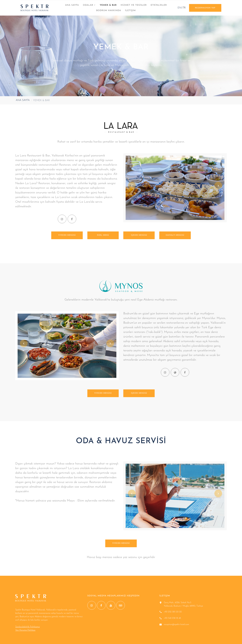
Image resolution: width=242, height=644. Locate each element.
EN (179, 8)
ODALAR (88, 5)
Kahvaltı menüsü (175, 235)
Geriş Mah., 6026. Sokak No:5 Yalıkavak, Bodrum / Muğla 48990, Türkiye (183, 604)
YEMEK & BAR (108, 5)
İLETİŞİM (130, 11)
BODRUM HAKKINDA (109, 11)
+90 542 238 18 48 (172, 618)
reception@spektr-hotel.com (176, 625)
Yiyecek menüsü (67, 235)
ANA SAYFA (72, 5)
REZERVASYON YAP (205, 8)
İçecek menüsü (139, 235)
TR (184, 8)
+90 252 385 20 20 (173, 612)
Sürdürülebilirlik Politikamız (28, 627)
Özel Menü (103, 235)
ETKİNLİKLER (159, 5)
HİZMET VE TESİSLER (134, 5)
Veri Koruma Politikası (25, 630)
